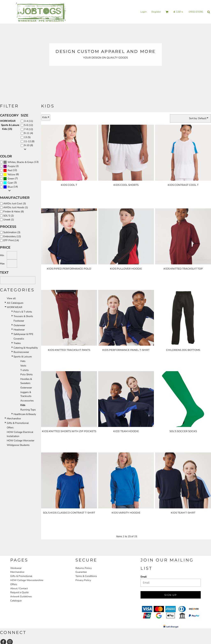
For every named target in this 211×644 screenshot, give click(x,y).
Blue (10, 187)
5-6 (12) (29, 125)
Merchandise (14, 418)
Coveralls (19, 339)
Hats (23, 361)
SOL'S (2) (9, 216)
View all (11, 298)
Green (11, 179)
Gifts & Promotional (18, 423)
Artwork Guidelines (21, 596)
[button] (167, 12)
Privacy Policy (83, 580)
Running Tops (28, 410)
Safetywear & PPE (23, 334)
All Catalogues (15, 303)
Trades (17, 343)
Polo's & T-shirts (23, 312)
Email (144, 577)
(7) (11, 179)
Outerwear (19, 325)
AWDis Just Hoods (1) (16, 207)
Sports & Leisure (10, 125)
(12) (10, 170)
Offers (10, 428)
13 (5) (27, 137)
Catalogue (16, 601)
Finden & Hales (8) (14, 212)
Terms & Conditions (86, 576)
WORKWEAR (8, 121)
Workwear (16, 568)
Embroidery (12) (12, 236)
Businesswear (21, 352)
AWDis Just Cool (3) (15, 203)
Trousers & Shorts (23, 316)
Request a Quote (19, 592)
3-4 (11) (29, 121)
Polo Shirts (27, 374)
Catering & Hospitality (26, 348)
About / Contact (19, 588)
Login (144, 12)
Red (10, 170)
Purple (11, 166)
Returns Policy (84, 568)
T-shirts (25, 370)
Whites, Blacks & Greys (21, 162)
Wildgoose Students (18, 445)
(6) (11, 174)
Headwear (19, 330)
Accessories (27, 401)
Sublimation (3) (12, 232)
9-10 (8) (29, 145)
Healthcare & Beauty (25, 414)
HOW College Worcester (21, 441)
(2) (11, 166)
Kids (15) (7, 129)
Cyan (10, 183)
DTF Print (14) (11, 240)
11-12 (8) (29, 141)
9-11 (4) (29, 133)
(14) (11, 187)
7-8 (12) (29, 129)
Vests (23, 366)
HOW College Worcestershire (27, 580)
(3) (10, 183)
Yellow (11, 174)
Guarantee (81, 572)
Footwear (19, 321)
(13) (21, 162)
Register (156, 12)
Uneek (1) (9, 220)
